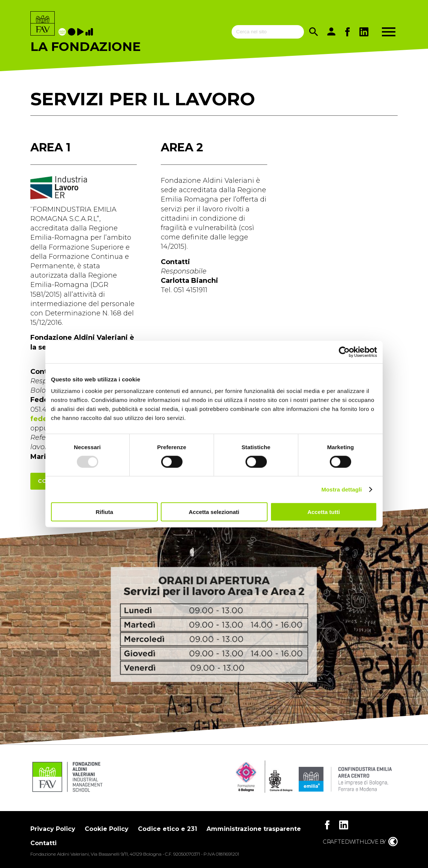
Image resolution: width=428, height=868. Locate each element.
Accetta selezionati (214, 512)
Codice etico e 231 (168, 829)
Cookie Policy (107, 829)
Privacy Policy (53, 829)
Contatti (43, 843)
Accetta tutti (324, 512)
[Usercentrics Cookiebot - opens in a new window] (344, 352)
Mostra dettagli (341, 489)
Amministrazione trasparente (254, 829)
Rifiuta (104, 512)
